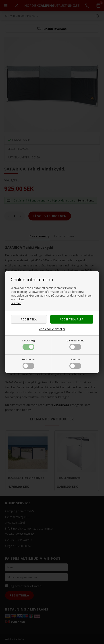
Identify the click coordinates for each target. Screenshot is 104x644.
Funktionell (29, 363)
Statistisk (75, 363)
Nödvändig (28, 344)
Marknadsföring (75, 344)
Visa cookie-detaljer (52, 329)
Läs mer (16, 303)
